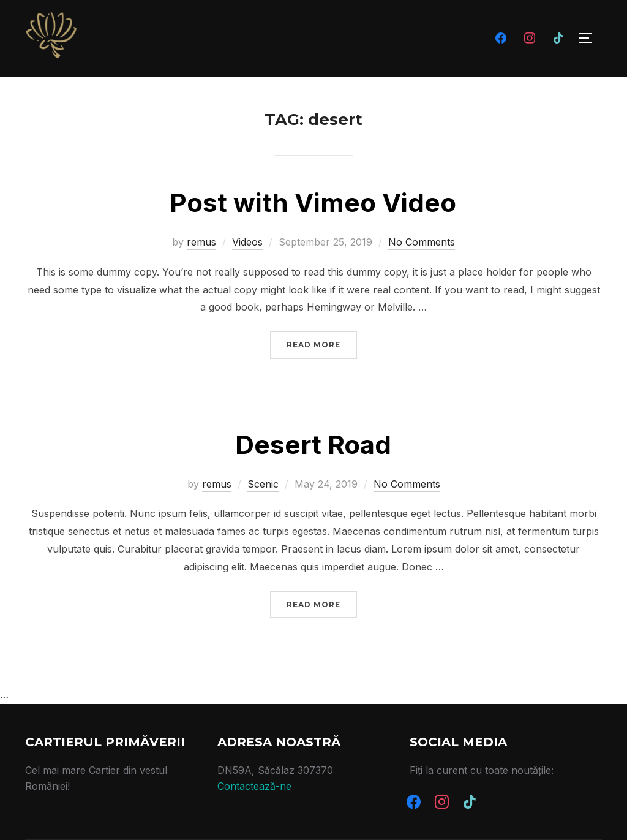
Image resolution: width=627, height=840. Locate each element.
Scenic (263, 484)
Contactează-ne (254, 786)
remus (201, 242)
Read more (322, 343)
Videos (247, 242)
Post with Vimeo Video (313, 202)
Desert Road (313, 445)
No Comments (422, 242)
